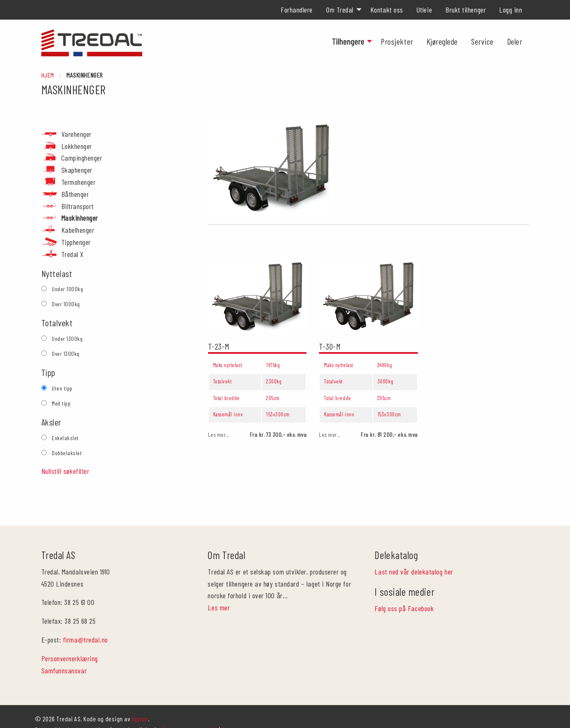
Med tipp (61, 403)
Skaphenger (77, 170)
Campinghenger (82, 158)
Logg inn (511, 10)
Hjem (48, 75)
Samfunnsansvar (64, 648)
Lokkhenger (77, 146)
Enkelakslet (65, 438)
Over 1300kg (66, 354)
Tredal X (73, 254)
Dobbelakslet (67, 453)
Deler (515, 41)
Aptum (140, 697)
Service (482, 41)
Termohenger (79, 182)
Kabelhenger (78, 230)
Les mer (219, 586)
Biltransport (78, 206)
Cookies (232, 708)
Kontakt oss (387, 10)
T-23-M (219, 346)
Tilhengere (348, 41)
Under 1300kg (67, 339)
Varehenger (77, 134)
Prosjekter (397, 41)
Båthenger (75, 194)
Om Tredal (340, 10)
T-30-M (330, 346)
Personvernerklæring (70, 637)
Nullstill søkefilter (65, 471)
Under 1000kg (67, 289)
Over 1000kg (66, 304)
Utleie (424, 10)
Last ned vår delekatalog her (414, 550)
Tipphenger (76, 242)
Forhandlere (297, 10)
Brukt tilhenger (466, 10)
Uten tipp (62, 388)
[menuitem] (297, 10)
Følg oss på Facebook (404, 586)
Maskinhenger (80, 218)
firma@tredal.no (85, 618)
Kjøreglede (442, 41)
